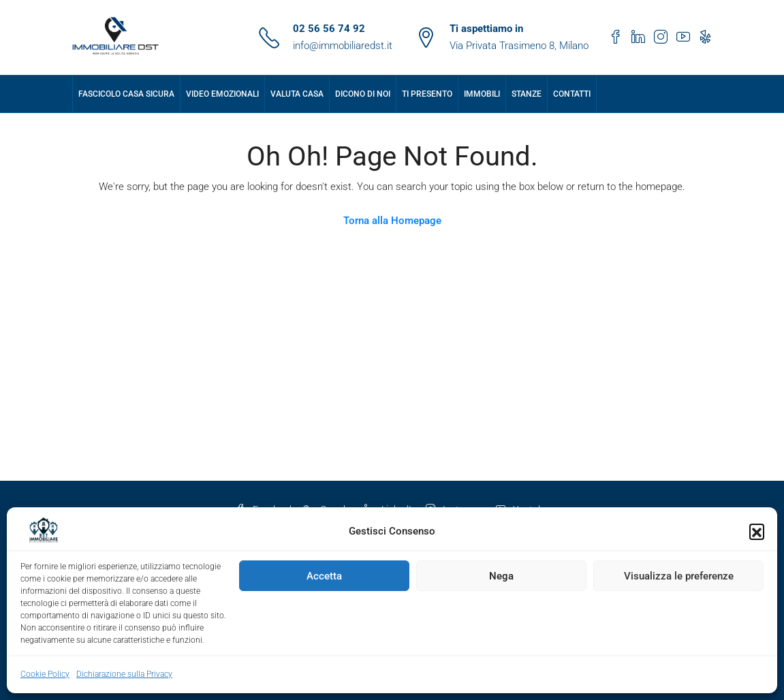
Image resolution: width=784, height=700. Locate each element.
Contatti (572, 94)
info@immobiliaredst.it (343, 46)
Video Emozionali (222, 94)
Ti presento (427, 94)
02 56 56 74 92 (329, 29)
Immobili (482, 94)
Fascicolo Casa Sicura (126, 94)
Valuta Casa (297, 94)
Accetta (324, 576)
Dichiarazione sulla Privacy (124, 674)
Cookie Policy (45, 674)
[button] (757, 531)
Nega (501, 576)
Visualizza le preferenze (679, 576)
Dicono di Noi (363, 94)
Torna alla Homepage (392, 221)
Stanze (527, 94)
